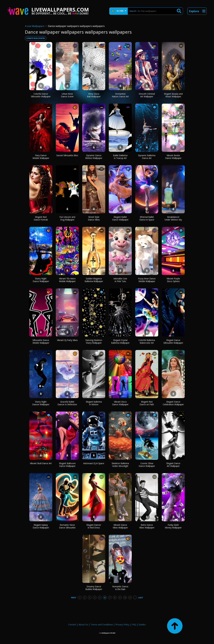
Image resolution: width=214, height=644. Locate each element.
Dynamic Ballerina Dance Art (147, 157)
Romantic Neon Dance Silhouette (67, 526)
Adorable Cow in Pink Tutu (120, 280)
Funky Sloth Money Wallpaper (173, 526)
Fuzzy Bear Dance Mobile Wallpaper (147, 280)
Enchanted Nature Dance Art (120, 95)
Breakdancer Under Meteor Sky (173, 218)
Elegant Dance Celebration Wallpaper (173, 403)
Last (141, 598)
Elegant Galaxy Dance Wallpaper (41, 526)
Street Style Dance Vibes (94, 218)
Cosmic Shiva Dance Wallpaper (147, 465)
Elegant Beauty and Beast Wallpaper (173, 95)
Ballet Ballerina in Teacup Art (120, 157)
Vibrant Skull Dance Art (41, 463)
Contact (72, 624)
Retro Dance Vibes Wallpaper (147, 526)
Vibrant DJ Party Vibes (67, 340)
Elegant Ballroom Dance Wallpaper (67, 465)
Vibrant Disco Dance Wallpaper (120, 403)
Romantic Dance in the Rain (120, 588)
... (135, 598)
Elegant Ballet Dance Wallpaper (120, 218)
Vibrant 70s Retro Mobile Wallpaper (67, 280)
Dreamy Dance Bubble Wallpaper (94, 588)
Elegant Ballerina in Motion (94, 403)
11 (130, 598)
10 (125, 598)
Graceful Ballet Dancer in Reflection (67, 403)
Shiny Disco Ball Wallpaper (94, 95)
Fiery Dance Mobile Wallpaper (41, 157)
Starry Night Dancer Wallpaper (41, 403)
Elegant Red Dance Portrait (41, 218)
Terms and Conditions (102, 624)
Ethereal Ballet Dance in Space (147, 218)
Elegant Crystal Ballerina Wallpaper (120, 341)
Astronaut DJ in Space (94, 463)
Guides (142, 624)
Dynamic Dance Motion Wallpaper (94, 157)
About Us (83, 624)
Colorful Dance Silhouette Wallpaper (41, 95)
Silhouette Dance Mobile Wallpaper (41, 341)
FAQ (134, 624)
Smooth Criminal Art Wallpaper (147, 95)
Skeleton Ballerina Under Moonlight (120, 465)
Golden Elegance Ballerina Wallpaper (94, 280)
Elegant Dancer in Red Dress (94, 526)
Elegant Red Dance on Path (147, 403)
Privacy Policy (122, 624)
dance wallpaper (36, 38)
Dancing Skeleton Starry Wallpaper (94, 341)
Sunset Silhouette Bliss (67, 155)
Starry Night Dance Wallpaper (41, 280)
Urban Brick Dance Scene (67, 95)
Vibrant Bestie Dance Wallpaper (173, 157)
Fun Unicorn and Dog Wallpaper (67, 218)
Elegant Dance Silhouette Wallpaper (173, 341)
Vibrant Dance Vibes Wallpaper (120, 526)
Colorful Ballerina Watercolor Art (147, 341)
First (74, 598)
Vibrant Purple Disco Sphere (173, 280)
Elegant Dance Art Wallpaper (173, 465)
